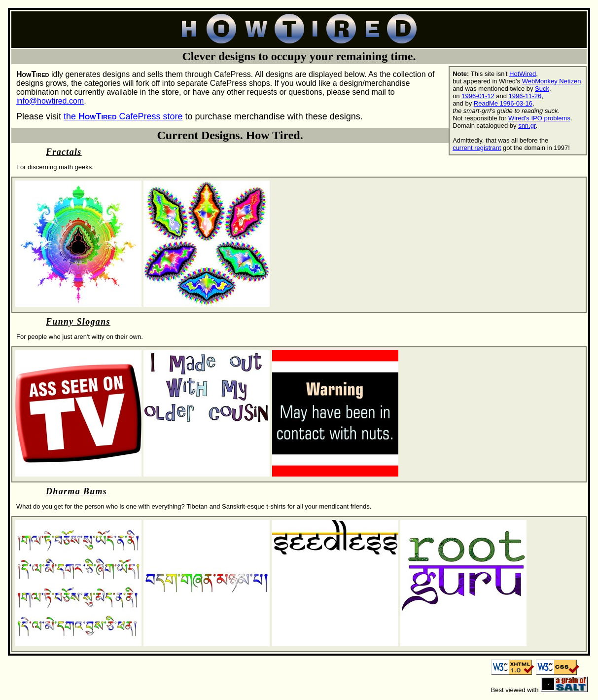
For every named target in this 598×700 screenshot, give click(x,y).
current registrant (477, 148)
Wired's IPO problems (539, 118)
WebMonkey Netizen (552, 81)
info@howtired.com (50, 101)
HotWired (523, 74)
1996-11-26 (525, 96)
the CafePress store (123, 116)
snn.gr (527, 126)
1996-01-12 (478, 96)
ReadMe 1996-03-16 (503, 103)
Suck (542, 89)
